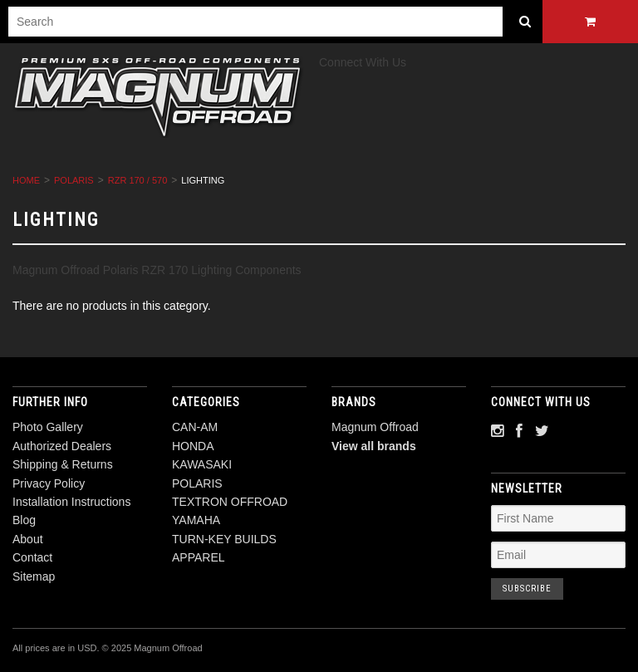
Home (26, 180)
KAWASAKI (202, 464)
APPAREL (199, 557)
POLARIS (74, 180)
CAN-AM (195, 427)
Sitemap (34, 576)
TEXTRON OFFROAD (230, 502)
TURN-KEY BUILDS (224, 539)
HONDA (193, 446)
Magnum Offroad (375, 427)
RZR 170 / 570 (138, 180)
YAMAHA (196, 520)
